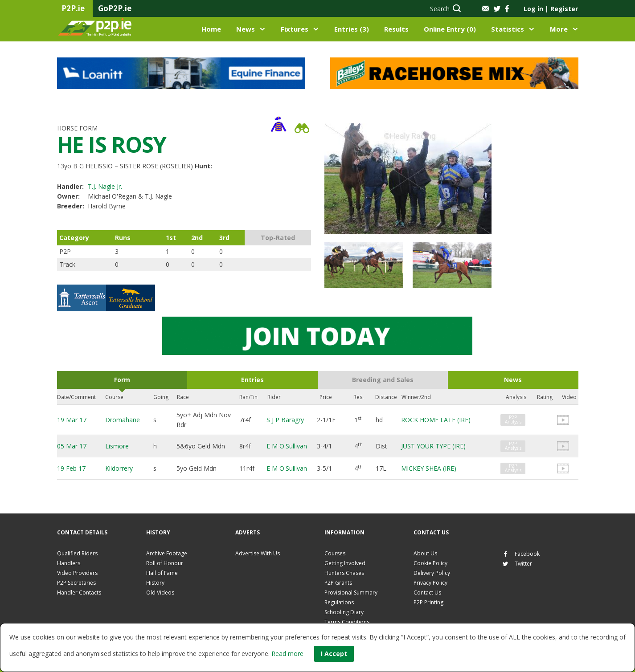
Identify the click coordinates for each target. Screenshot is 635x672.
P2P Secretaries (76, 583)
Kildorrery (119, 468)
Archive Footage (167, 553)
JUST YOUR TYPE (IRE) (433, 446)
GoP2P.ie (115, 8)
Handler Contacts (79, 593)
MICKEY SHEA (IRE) (429, 468)
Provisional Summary (351, 593)
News (246, 29)
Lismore (117, 446)
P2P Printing (428, 602)
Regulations (339, 602)
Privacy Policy (430, 583)
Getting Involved (345, 563)
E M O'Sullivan (287, 446)
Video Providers (77, 573)
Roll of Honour (165, 563)
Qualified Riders (77, 553)
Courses (335, 553)
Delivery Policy (432, 573)
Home (211, 29)
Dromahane (123, 420)
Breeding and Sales (383, 380)
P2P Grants (338, 583)
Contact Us (427, 593)
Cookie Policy (430, 563)
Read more (287, 654)
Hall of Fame (162, 573)
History (155, 583)
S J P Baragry (285, 420)
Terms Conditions (347, 622)
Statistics (508, 29)
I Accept (334, 654)
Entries (252, 380)
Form (122, 380)
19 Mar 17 (72, 420)
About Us (425, 553)
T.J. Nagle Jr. (105, 186)
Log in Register (551, 9)
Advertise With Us (258, 553)
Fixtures (295, 29)
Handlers (69, 563)
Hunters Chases (344, 573)
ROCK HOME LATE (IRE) (436, 420)
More (559, 29)
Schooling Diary (344, 612)
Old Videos (160, 593)
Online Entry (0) (450, 29)
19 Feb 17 (71, 468)
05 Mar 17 (72, 446)
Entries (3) (352, 29)
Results (396, 29)
